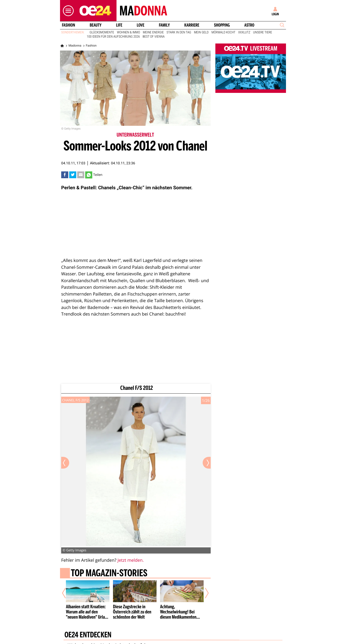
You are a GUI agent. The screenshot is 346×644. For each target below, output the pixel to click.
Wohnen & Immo (129, 32)
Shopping (222, 25)
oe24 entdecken (88, 635)
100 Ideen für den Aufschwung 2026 (113, 37)
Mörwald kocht (224, 32)
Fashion (68, 25)
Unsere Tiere (263, 32)
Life (119, 25)
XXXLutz (244, 32)
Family (164, 25)
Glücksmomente (102, 32)
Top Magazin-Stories (109, 574)
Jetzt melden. (131, 560)
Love (141, 25)
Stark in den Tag (179, 32)
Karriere (192, 25)
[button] (67, 11)
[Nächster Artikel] (204, 593)
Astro (249, 25)
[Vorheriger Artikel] (67, 593)
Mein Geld (201, 32)
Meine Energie (153, 32)
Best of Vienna (154, 37)
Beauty (96, 25)
